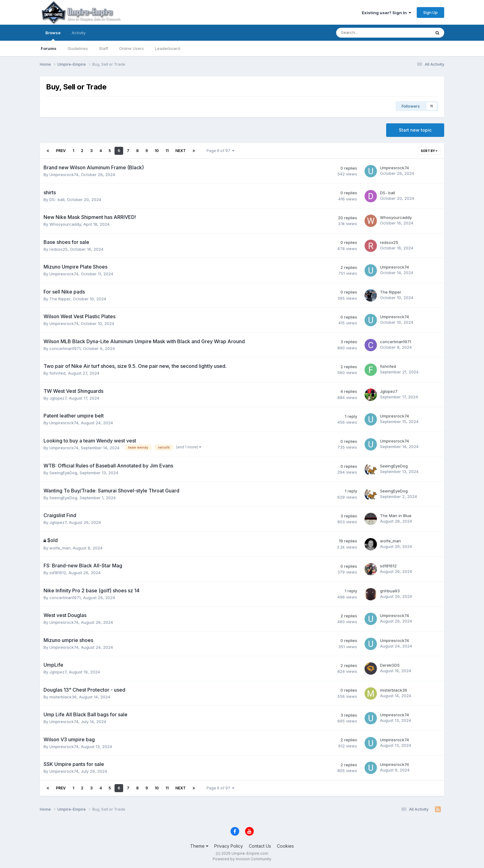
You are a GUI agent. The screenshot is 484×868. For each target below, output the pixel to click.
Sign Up (430, 12)
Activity (79, 33)
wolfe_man (60, 548)
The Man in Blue (396, 516)
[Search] (367, 33)
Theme (199, 846)
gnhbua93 (390, 591)
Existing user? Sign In (386, 13)
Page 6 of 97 (220, 151)
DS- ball (57, 200)
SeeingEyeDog (63, 473)
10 (157, 151)
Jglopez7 (58, 398)
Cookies (285, 846)
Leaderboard (167, 48)
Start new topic (415, 130)
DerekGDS (390, 665)
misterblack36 (63, 697)
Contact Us (260, 846)
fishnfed (57, 373)
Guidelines (78, 48)
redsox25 (58, 249)
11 (167, 151)
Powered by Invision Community (242, 859)
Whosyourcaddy (65, 224)
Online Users (131, 48)
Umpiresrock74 (64, 175)
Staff (104, 48)
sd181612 (58, 573)
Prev (61, 151)
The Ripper (60, 299)
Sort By (429, 151)
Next (181, 151)
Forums (49, 48)
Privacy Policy (229, 846)
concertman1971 (65, 348)
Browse (53, 35)
